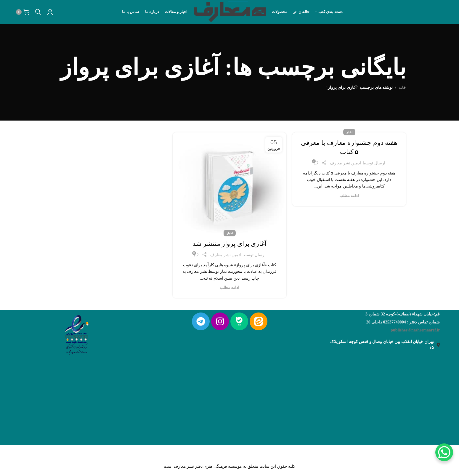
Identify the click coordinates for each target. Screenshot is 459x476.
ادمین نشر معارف (345, 163)
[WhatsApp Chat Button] (444, 452)
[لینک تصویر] (76, 333)
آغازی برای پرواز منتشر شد (229, 244)
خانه (402, 88)
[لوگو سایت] (230, 11)
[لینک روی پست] (229, 183)
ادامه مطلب (349, 196)
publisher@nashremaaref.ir (415, 330)
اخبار (349, 132)
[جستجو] (38, 12)
